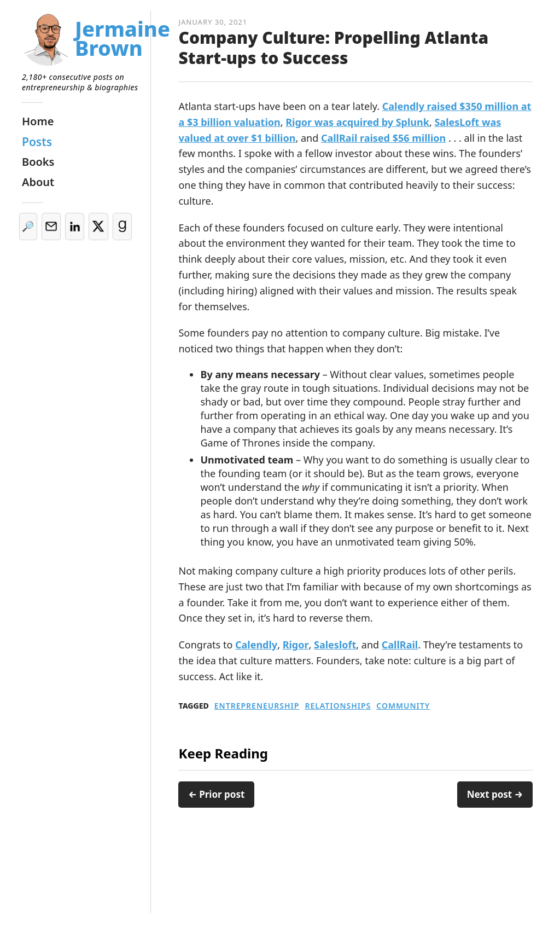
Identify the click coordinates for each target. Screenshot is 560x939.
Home (38, 121)
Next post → (495, 794)
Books (38, 162)
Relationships (338, 706)
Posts (37, 142)
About (38, 182)
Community (403, 706)
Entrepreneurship (257, 706)
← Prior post (216, 794)
